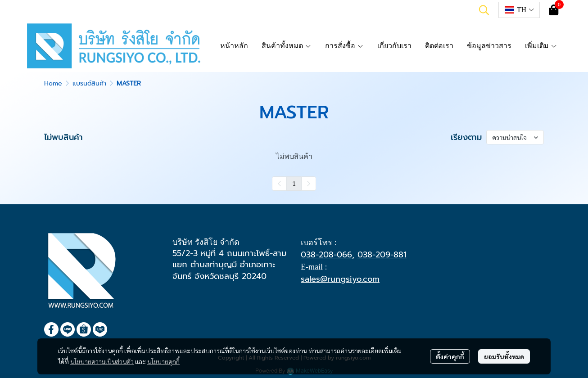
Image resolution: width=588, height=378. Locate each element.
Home (53, 83)
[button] (484, 10)
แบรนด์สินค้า (89, 83)
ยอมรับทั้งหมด (504, 356)
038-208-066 (326, 255)
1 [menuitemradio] (294, 183)
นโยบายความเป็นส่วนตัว (102, 361)
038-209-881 (382, 255)
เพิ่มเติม (541, 46)
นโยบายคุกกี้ (163, 361)
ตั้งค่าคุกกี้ (450, 356)
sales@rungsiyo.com (340, 279)
